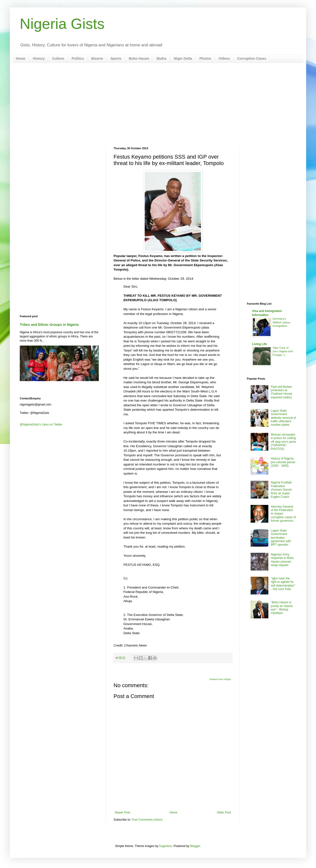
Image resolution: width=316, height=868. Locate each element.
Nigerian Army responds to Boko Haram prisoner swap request (282, 560)
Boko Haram (139, 58)
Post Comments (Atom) (147, 820)
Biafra (161, 58)
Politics (78, 58)
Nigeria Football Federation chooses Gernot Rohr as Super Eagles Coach (281, 490)
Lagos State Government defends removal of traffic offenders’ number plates (283, 418)
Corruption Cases (252, 58)
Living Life (259, 344)
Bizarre (97, 58)
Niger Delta (183, 58)
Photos (205, 58)
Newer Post (122, 813)
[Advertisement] (158, 105)
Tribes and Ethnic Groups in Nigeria (49, 325)
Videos (224, 58)
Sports (116, 58)
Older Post (224, 813)
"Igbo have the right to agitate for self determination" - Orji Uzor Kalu (283, 584)
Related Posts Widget (220, 679)
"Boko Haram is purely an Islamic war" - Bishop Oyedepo (282, 608)
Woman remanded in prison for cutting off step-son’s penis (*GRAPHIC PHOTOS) (284, 442)
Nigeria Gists (62, 24)
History (39, 58)
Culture (58, 58)
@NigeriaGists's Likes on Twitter (41, 425)
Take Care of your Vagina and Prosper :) (283, 351)
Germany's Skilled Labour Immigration (281, 322)
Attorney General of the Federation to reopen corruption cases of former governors (283, 514)
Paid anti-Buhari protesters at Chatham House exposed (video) (282, 392)
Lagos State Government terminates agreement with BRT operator (281, 538)
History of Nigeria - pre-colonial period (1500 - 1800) (283, 462)
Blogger (195, 846)
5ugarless (166, 846)
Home (21, 58)
